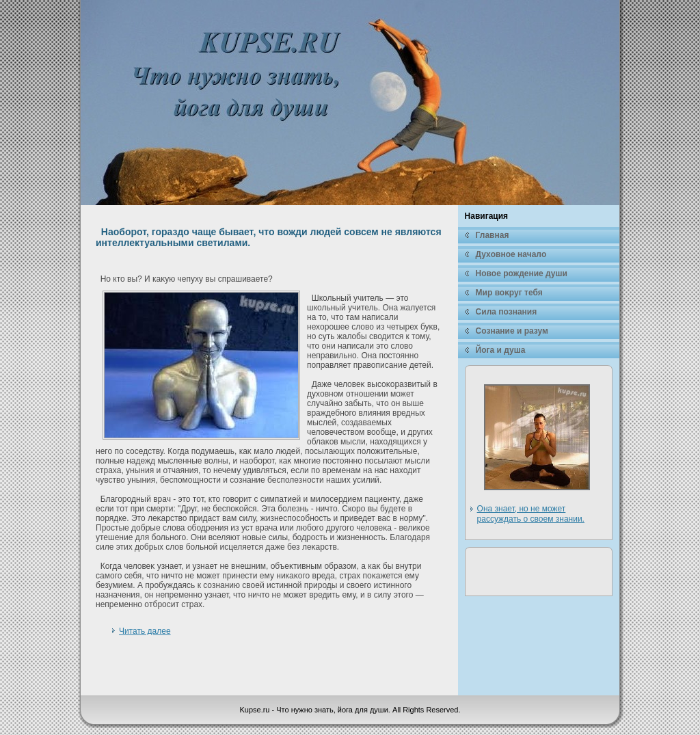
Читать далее (145, 631)
